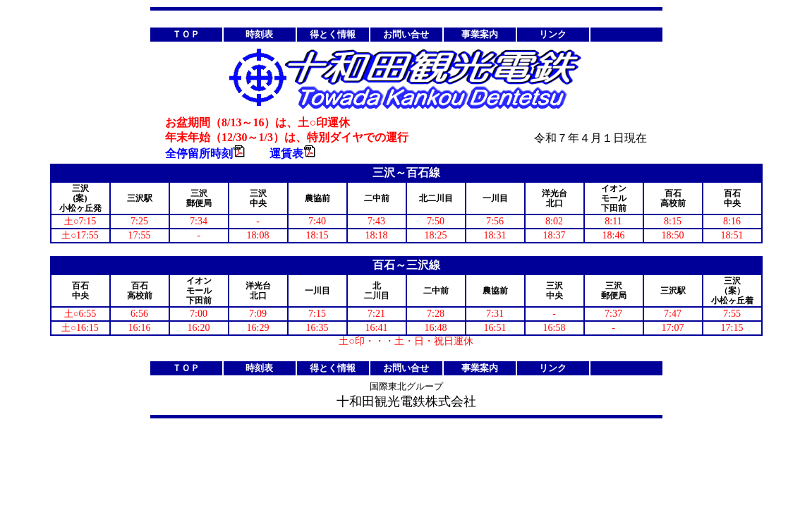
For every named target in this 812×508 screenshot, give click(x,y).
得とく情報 (333, 34)
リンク (553, 34)
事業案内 (480, 34)
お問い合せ (406, 34)
